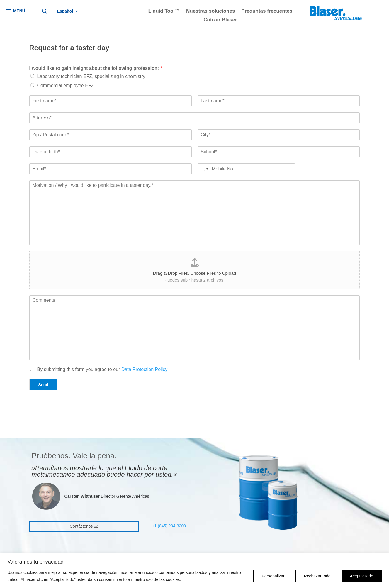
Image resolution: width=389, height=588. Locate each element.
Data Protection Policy (144, 369)
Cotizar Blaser (220, 20)
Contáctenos (81, 526)
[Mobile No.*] (246, 169)
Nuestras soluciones (210, 11)
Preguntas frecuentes (267, 11)
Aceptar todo (362, 576)
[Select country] (204, 169)
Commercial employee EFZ (66, 85)
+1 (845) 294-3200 (169, 526)
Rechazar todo (317, 576)
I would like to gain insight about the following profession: (96, 68)
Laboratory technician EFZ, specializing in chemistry (91, 76)
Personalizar (273, 576)
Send (43, 385)
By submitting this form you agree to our (102, 369)
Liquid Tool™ (164, 11)
